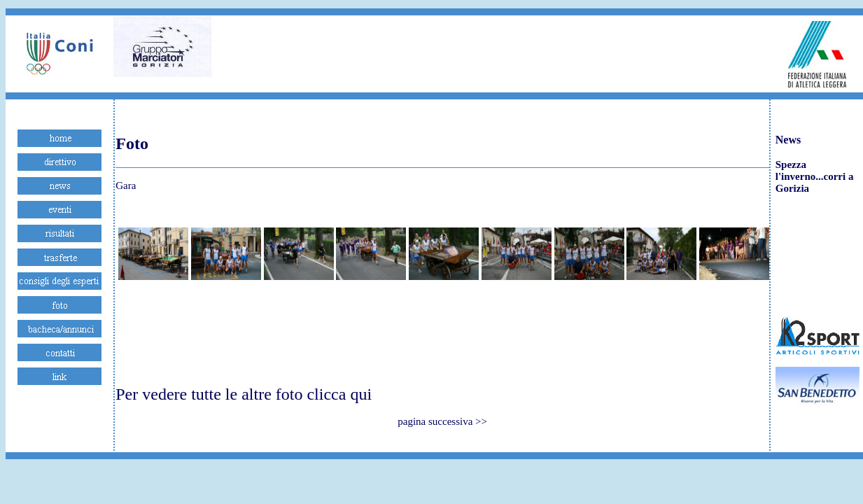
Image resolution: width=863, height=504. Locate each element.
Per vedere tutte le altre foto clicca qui (244, 394)
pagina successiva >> (442, 421)
